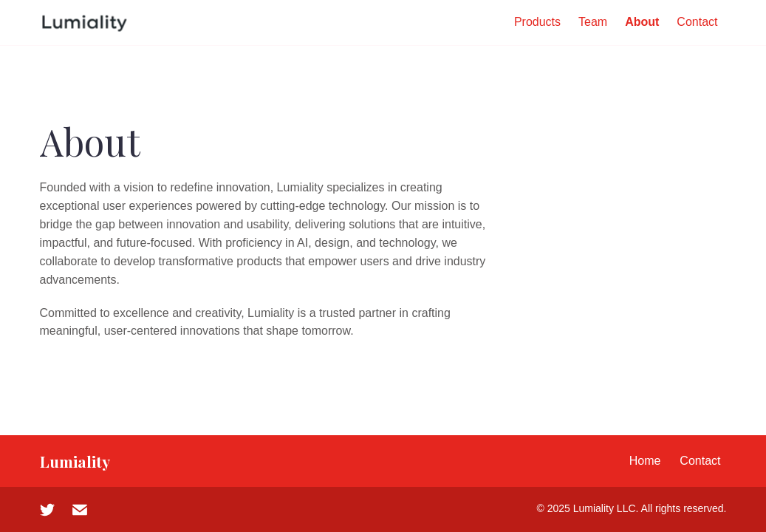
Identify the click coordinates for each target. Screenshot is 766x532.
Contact (697, 22)
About (642, 22)
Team (593, 22)
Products (537, 22)
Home (645, 461)
